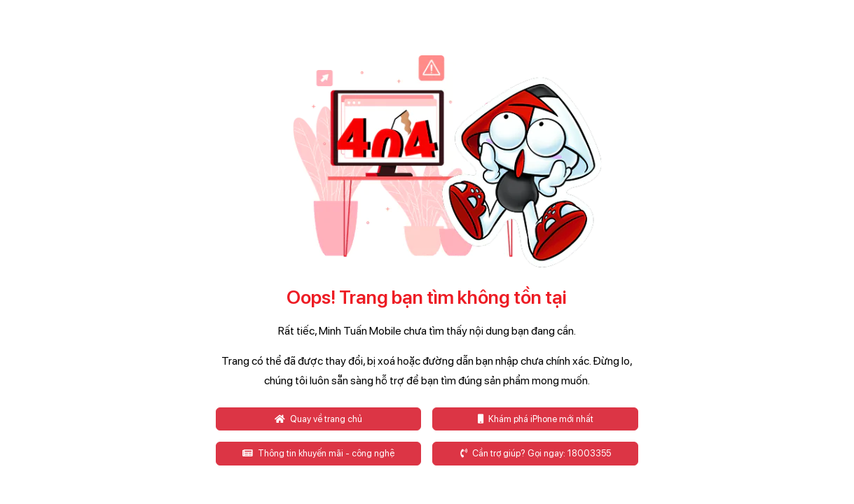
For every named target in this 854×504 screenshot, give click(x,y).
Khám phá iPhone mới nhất (536, 419)
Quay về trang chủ (318, 419)
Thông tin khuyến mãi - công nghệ (318, 453)
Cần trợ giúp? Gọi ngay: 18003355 (536, 453)
